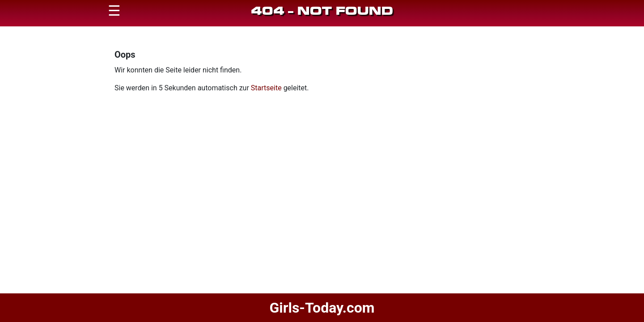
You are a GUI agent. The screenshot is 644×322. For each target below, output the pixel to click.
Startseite (266, 88)
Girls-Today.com (322, 308)
